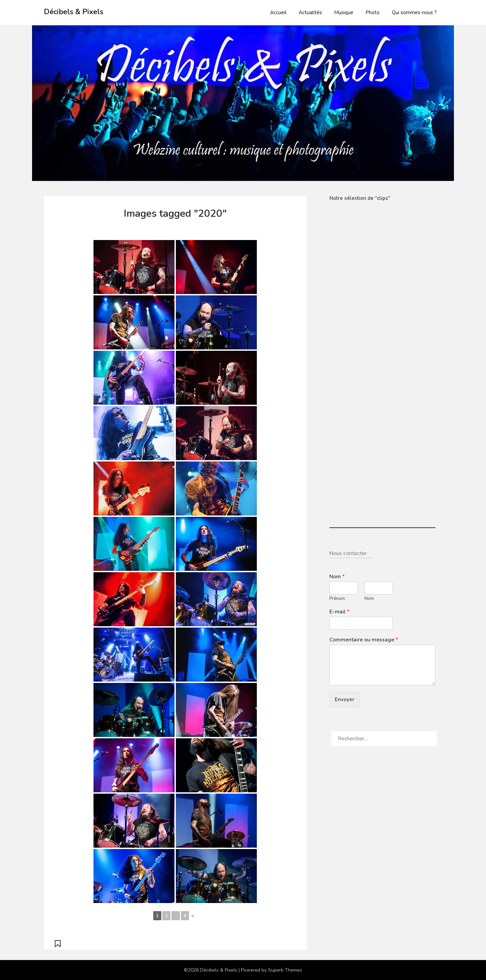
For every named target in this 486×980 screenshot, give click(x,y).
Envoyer (345, 699)
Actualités (310, 12)
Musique (344, 12)
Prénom (337, 599)
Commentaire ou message (364, 640)
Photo (373, 12)
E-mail (339, 612)
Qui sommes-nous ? (414, 12)
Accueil (278, 12)
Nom (337, 577)
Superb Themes (285, 970)
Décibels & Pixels (74, 12)
